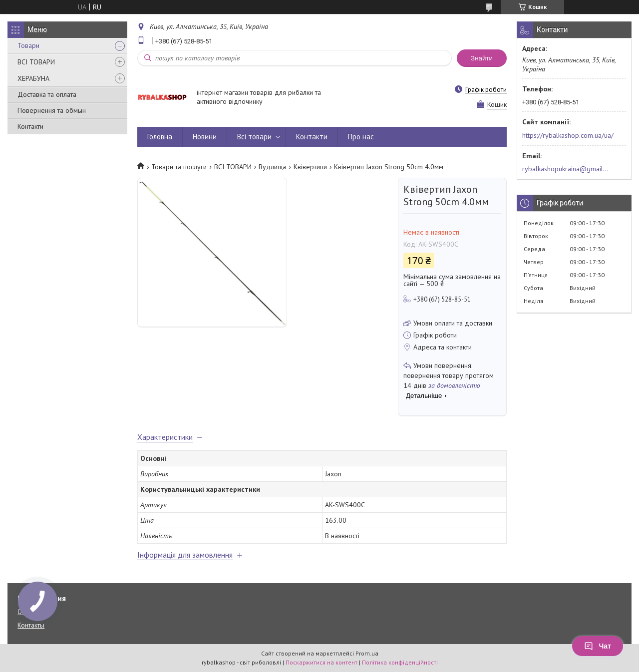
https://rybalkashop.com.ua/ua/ (568, 135)
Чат (598, 646)
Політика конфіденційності (400, 662)
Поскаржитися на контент (321, 662)
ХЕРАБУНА (33, 78)
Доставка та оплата (47, 94)
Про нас (361, 137)
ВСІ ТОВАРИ (36, 62)
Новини (205, 137)
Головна (160, 137)
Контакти (30, 126)
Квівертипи (310, 167)
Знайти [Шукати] (482, 58)
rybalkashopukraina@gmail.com (566, 169)
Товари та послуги (179, 167)
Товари (28, 45)
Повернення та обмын (52, 110)
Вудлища (272, 167)
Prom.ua (367, 653)
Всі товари (254, 137)
